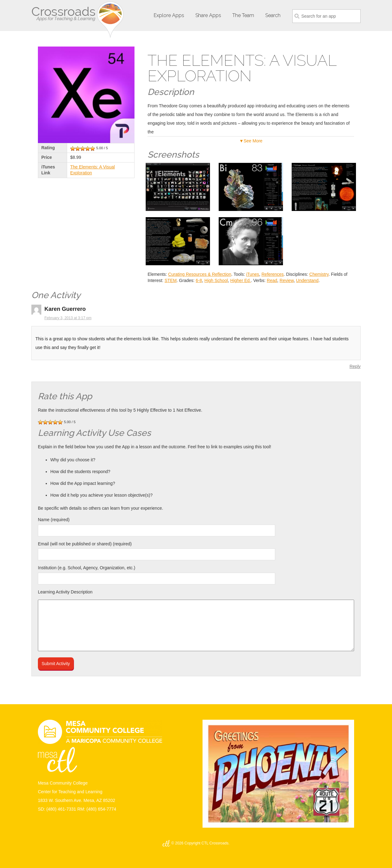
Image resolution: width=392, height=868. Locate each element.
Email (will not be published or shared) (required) (85, 544)
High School (216, 280)
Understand (307, 280)
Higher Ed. (240, 280)
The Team (243, 15)
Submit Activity (56, 664)
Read (272, 280)
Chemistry (319, 274)
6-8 (199, 280)
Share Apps (208, 15)
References (273, 274)
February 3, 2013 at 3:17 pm (68, 318)
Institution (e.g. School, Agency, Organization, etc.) (87, 568)
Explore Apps (169, 15)
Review (287, 280)
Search (273, 15)
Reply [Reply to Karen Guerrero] (355, 366)
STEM (171, 280)
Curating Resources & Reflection (200, 274)
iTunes (253, 274)
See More (253, 141)
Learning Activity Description (65, 592)
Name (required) (54, 520)
